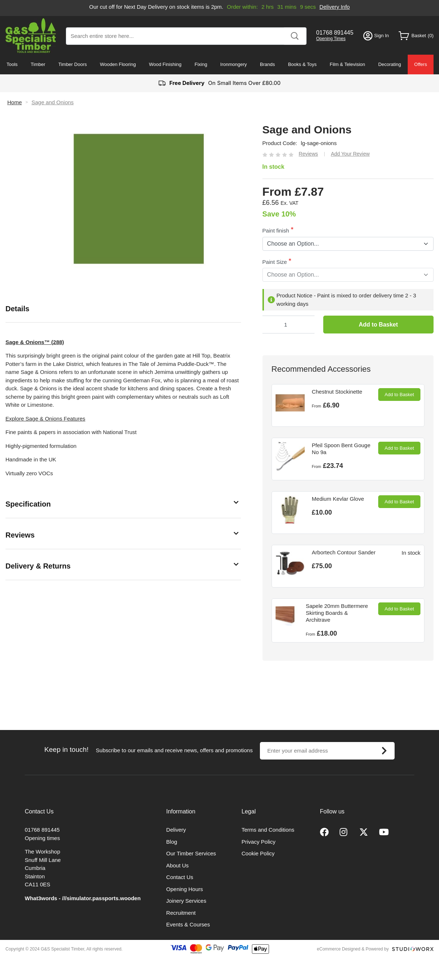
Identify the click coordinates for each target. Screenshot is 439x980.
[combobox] (186, 36)
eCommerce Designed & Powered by (353, 949)
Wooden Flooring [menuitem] (118, 64)
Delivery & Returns (38, 566)
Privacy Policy (259, 842)
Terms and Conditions (268, 830)
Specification (28, 504)
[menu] (219, 65)
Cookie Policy (258, 853)
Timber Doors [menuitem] (72, 64)
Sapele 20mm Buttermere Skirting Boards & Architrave (337, 613)
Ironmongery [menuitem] (234, 64)
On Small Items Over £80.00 (219, 83)
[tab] (123, 309)
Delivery (176, 830)
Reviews (20, 535)
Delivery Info (336, 7)
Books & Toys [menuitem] (302, 64)
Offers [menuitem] (421, 64)
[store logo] (31, 36)
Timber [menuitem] (38, 64)
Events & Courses (188, 924)
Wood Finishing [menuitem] (165, 64)
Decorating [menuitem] (390, 64)
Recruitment (181, 913)
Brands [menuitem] (267, 64)
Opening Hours (185, 889)
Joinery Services (186, 901)
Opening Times (331, 39)
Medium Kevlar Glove (338, 499)
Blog (172, 842)
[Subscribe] (384, 751)
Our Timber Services (191, 853)
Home (15, 102)
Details (17, 309)
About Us (178, 865)
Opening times (42, 838)
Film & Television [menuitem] (347, 64)
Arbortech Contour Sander (344, 552)
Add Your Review (350, 154)
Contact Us (180, 877)
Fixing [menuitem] (201, 64)
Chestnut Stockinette (337, 392)
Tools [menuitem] (12, 64)
